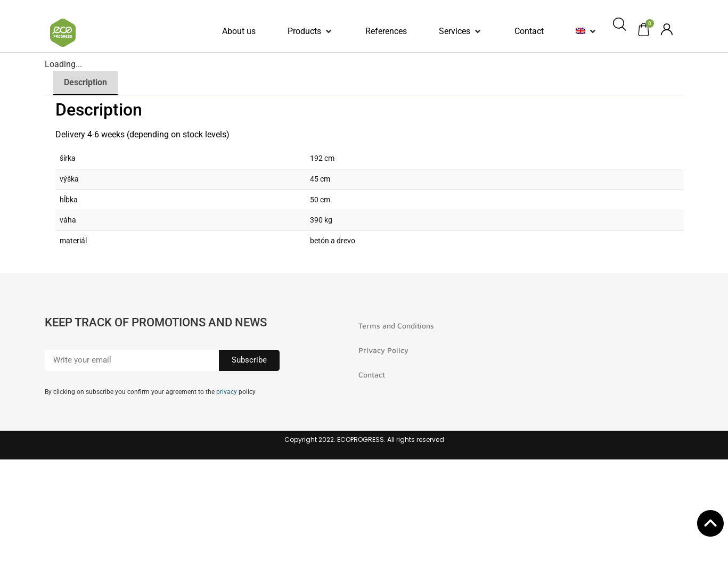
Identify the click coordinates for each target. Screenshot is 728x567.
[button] (310, 31)
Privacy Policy (383, 350)
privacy (227, 392)
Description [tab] (85, 82)
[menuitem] (580, 31)
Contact (372, 375)
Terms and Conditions (396, 326)
